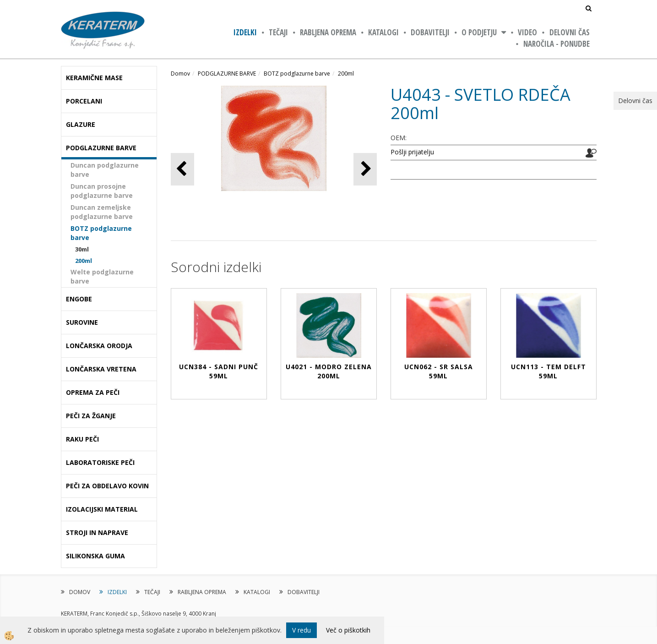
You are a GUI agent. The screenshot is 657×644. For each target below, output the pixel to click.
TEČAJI (278, 32)
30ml (82, 249)
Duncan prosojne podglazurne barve (102, 191)
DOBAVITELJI (430, 32)
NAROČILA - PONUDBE (557, 44)
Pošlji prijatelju (412, 152)
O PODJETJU (479, 32)
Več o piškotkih (348, 630)
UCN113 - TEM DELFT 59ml (548, 371)
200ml (84, 261)
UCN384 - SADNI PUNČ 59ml (219, 371)
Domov (180, 74)
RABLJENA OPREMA (328, 32)
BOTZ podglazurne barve (101, 233)
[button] (365, 169)
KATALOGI (383, 32)
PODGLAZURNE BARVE (227, 74)
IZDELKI (245, 32)
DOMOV (80, 592)
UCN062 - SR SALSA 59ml (439, 371)
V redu (301, 630)
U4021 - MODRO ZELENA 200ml (329, 371)
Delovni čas (570, 32)
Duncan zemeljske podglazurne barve (102, 212)
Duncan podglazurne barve (105, 170)
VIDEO (527, 32)
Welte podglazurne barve (102, 276)
